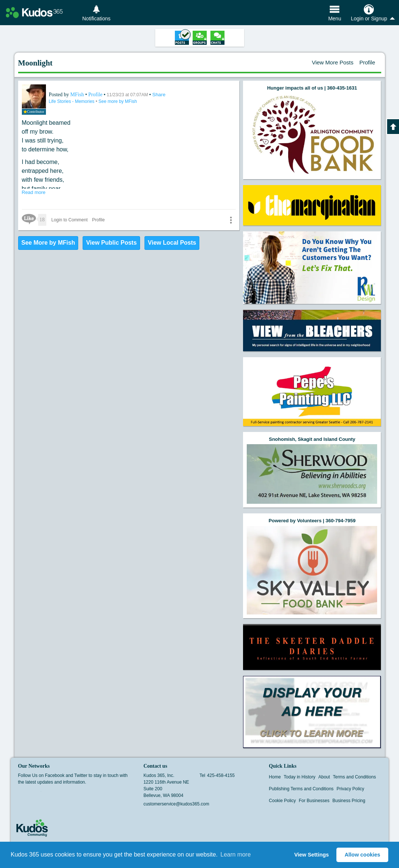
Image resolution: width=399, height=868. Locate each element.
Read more (34, 192)
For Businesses (314, 801)
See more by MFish (118, 101)
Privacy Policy (350, 789)
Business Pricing (349, 801)
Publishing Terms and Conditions (301, 789)
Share (159, 95)
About (324, 777)
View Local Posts (172, 243)
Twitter (36, 794)
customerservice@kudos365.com (176, 804)
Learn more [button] (236, 854)
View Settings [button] (311, 855)
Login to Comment (70, 220)
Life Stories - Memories (72, 101)
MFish (78, 95)
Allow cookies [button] (362, 855)
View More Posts (333, 62)
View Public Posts (111, 243)
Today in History (300, 777)
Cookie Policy (282, 801)
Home (275, 777)
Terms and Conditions (355, 777)
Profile (367, 62)
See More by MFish (48, 243)
